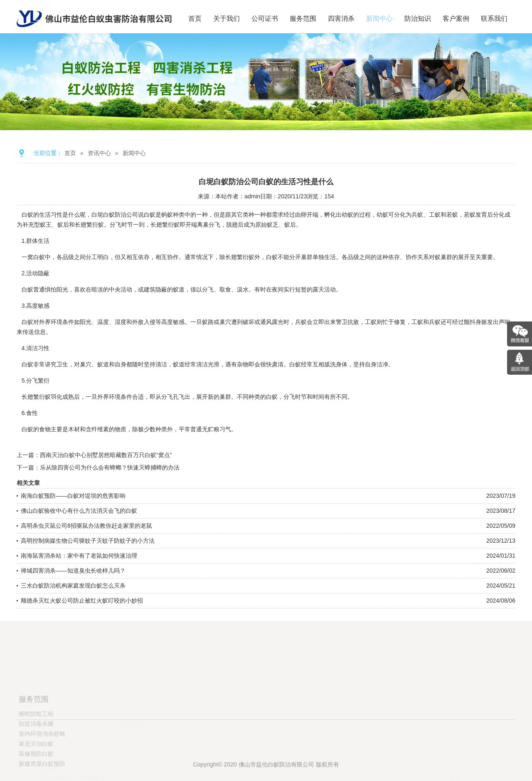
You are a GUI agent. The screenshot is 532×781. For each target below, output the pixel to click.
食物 (45, 429)
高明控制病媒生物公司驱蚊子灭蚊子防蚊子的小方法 (88, 541)
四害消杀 (341, 19)
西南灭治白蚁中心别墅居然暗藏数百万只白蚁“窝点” (106, 455)
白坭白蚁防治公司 (115, 215)
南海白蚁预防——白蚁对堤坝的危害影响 (73, 496)
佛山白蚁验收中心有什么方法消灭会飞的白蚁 (79, 511)
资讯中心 (99, 153)
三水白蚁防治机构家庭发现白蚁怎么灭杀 (73, 586)
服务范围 (303, 19)
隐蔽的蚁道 (170, 289)
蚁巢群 (443, 257)
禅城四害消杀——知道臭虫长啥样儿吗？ (73, 571)
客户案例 (456, 19)
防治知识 (418, 19)
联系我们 (494, 19)
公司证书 (265, 19)
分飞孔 (170, 397)
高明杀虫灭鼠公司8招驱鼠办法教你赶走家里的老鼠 (86, 526)
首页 (195, 19)
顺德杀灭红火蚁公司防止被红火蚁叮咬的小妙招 (82, 601)
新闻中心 (379, 19)
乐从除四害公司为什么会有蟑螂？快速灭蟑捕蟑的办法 (110, 467)
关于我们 (227, 19)
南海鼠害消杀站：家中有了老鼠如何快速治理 (79, 556)
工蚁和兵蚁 (426, 322)
